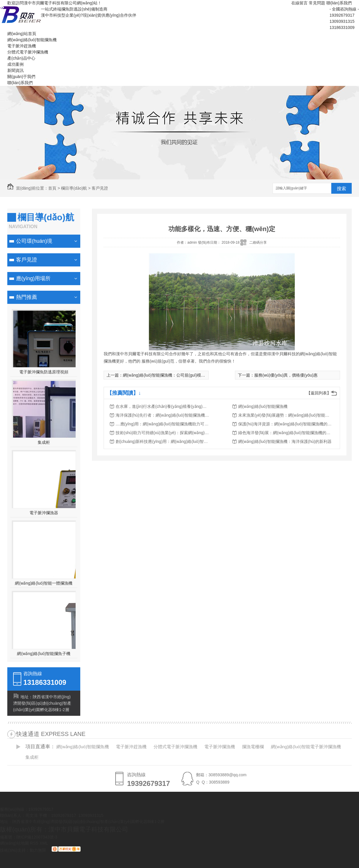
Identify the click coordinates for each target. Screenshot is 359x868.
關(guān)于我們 (21, 77)
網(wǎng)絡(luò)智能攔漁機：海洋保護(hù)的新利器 (285, 441)
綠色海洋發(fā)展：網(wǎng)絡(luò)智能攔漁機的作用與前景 (285, 433)
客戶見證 (100, 188)
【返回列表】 (319, 393)
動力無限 (38, 850)
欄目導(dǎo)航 (74, 188)
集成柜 (44, 442)
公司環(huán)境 (34, 241)
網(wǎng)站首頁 (22, 34)
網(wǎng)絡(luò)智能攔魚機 (32, 40)
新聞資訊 (15, 70)
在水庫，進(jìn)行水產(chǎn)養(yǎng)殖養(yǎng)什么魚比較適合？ (162, 406)
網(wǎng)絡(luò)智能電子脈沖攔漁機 (306, 747)
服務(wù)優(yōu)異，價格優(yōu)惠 (286, 375)
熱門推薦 (27, 297)
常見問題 (317, 3)
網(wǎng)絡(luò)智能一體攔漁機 (44, 583)
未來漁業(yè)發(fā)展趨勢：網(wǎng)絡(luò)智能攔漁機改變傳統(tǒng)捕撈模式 (285, 415)
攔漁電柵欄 (253, 747)
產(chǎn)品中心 (21, 58)
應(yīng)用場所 (33, 278)
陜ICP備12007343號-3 (37, 837)
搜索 (341, 189)
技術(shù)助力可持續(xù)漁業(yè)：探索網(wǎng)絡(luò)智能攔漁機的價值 (162, 433)
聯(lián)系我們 (339, 3)
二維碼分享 (258, 242)
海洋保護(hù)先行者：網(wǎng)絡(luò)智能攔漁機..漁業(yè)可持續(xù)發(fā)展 (162, 415)
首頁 (52, 188)
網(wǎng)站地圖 (14, 843)
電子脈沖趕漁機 (22, 46)
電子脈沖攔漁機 (220, 747)
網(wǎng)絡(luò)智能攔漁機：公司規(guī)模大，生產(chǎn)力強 (180, 375)
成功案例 (15, 64)
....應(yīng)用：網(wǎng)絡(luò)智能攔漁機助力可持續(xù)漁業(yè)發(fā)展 (162, 424)
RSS (35, 843)
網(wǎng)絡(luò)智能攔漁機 (263, 406)
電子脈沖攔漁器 (44, 513)
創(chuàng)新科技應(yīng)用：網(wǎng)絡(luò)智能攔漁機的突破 (162, 441)
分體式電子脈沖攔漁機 (28, 52)
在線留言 (299, 3)
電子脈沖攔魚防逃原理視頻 (44, 372)
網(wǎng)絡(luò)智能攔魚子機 (44, 654)
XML (44, 843)
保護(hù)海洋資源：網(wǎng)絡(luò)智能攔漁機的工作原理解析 (285, 424)
